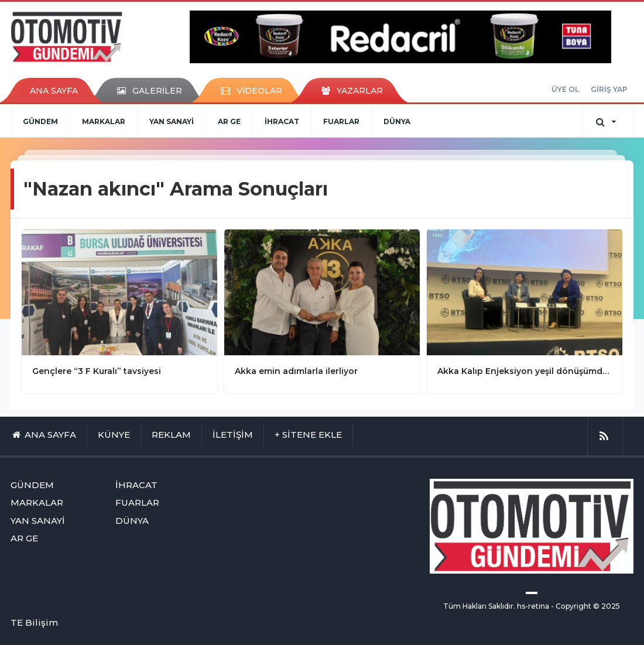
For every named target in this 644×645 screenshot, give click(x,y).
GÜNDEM (40, 121)
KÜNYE (114, 435)
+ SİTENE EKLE (308, 435)
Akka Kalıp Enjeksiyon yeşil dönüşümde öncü (525, 371)
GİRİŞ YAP (609, 89)
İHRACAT (282, 121)
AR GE (229, 121)
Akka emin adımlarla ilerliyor (296, 371)
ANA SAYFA (54, 91)
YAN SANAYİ (172, 121)
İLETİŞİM (233, 435)
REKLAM (171, 435)
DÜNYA (397, 121)
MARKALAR (104, 121)
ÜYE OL (565, 89)
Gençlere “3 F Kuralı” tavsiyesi (97, 371)
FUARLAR (341, 121)
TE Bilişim (34, 622)
